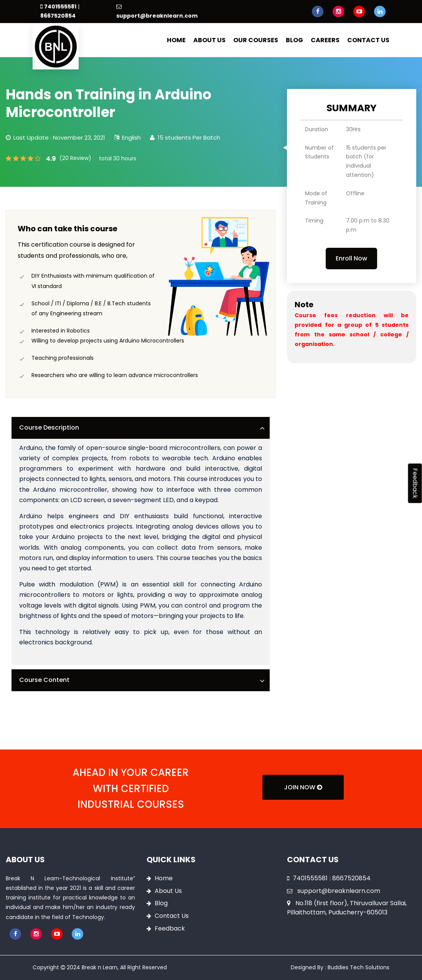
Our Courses (256, 40)
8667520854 (58, 16)
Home (176, 40)
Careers (325, 40)
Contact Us (368, 40)
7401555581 (60, 7)
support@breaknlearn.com (157, 16)
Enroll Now (351, 258)
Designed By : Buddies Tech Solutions (340, 967)
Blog (294, 40)
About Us (209, 40)
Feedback (170, 928)
